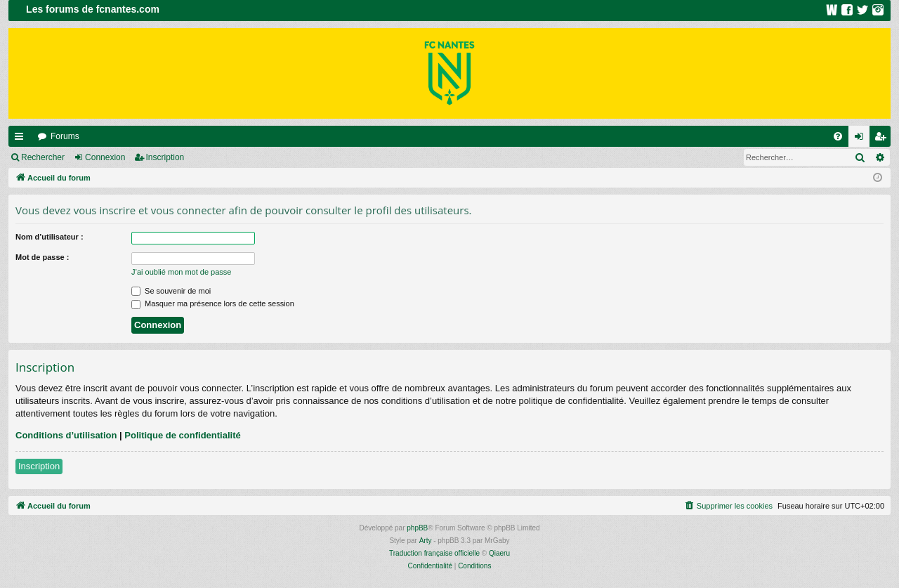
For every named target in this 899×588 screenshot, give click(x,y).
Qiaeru (499, 553)
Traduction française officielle (434, 553)
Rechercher (43, 157)
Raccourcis (22, 139)
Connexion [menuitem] (862, 139)
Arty (426, 541)
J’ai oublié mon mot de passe (181, 272)
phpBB (417, 528)
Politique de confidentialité (182, 435)
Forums (65, 136)
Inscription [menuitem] (883, 139)
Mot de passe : (42, 257)
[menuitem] (838, 136)
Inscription (165, 157)
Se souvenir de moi (171, 291)
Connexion (105, 157)
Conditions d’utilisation (66, 435)
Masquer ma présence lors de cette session (213, 303)
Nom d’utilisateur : (50, 237)
